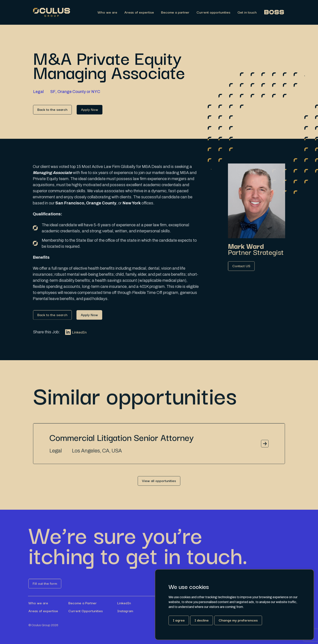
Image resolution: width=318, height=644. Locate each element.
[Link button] (52, 110)
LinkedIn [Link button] (76, 335)
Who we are (107, 12)
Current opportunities (213, 12)
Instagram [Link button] (125, 611)
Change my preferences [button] (238, 620)
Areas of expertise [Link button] (43, 611)
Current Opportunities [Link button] (86, 611)
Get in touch (247, 12)
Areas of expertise (139, 12)
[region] (177, 12)
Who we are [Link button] (38, 603)
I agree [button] (179, 620)
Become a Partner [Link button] (83, 603)
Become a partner (175, 12)
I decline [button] (202, 620)
